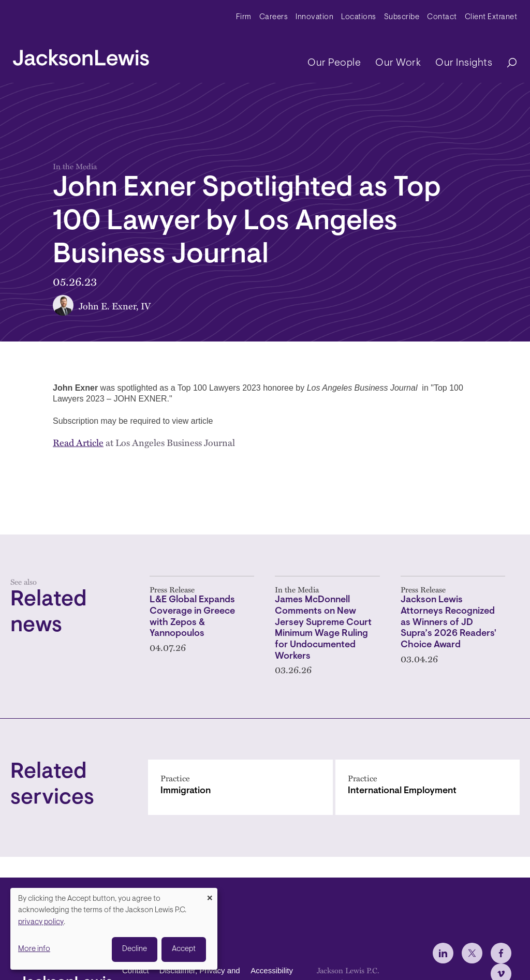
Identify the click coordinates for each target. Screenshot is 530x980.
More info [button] (34, 949)
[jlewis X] (472, 953)
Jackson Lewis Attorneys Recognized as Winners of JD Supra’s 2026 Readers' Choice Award (448, 623)
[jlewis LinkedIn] (443, 953)
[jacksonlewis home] (81, 55)
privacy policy (41, 922)
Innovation (314, 17)
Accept (184, 949)
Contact (442, 17)
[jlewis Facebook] (501, 953)
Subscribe (402, 17)
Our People (334, 63)
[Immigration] (240, 787)
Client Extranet (491, 17)
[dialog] (114, 929)
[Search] (507, 63)
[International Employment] (428, 787)
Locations (359, 17)
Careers (274, 17)
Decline (135, 949)
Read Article (78, 442)
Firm (244, 17)
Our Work (398, 63)
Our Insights (464, 63)
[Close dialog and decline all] (210, 894)
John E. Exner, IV (115, 306)
